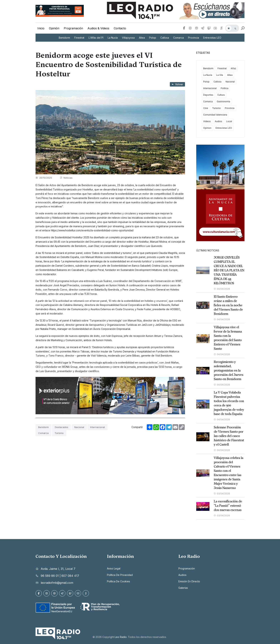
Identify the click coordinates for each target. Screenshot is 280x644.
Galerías (183, 587)
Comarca (178, 38)
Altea (142, 38)
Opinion (207, 128)
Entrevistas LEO (212, 38)
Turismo (59, 433)
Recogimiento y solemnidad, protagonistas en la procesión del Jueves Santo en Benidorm (228, 370)
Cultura (221, 95)
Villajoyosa (128, 38)
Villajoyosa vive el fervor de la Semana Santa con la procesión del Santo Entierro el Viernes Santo (228, 338)
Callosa (165, 38)
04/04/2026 (222, 289)
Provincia (193, 38)
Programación (73, 28)
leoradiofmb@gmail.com (57, 582)
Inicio (41, 28)
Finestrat (79, 38)
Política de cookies (118, 581)
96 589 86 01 (50, 575)
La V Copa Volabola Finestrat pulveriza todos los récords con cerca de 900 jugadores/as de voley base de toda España (229, 403)
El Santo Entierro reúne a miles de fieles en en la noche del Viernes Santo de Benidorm (228, 305)
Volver (177, 84)
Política (225, 88)
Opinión (54, 28)
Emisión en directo (189, 581)
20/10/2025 (44, 178)
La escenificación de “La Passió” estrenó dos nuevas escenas (228, 505)
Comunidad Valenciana (215, 115)
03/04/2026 (222, 493)
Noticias (66, 178)
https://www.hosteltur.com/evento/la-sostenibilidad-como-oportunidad (92, 230)
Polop (153, 38)
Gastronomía (223, 101)
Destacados (62, 427)
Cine (206, 108)
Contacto (120, 28)
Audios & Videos (98, 28)
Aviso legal (114, 568)
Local (229, 121)
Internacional (97, 427)
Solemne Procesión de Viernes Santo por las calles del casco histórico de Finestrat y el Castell (229, 436)
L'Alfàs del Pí (96, 38)
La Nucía (113, 38)
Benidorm (64, 38)
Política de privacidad (120, 574)
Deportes (208, 95)
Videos (207, 121)
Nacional (79, 427)
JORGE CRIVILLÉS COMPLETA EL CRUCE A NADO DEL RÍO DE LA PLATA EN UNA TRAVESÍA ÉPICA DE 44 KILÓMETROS (229, 270)
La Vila (220, 75)
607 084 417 (70, 575)
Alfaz (233, 68)
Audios (218, 121)
